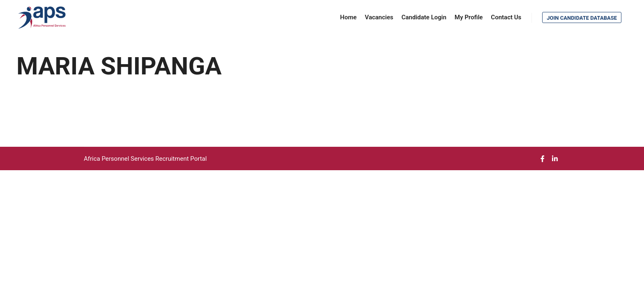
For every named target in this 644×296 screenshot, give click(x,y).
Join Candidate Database (582, 18)
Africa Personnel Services (120, 159)
